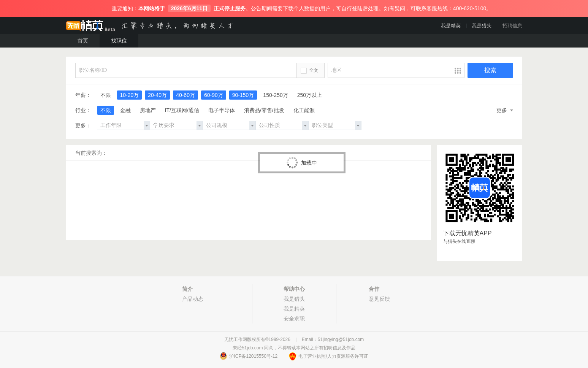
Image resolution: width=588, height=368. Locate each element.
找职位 (119, 41)
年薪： (83, 95)
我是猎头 (482, 26)
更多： (83, 125)
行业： (83, 110)
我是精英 (451, 26)
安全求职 (294, 319)
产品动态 (193, 299)
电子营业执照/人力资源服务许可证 (333, 356)
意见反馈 (379, 299)
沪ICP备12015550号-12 (253, 356)
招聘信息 (512, 26)
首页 (83, 41)
